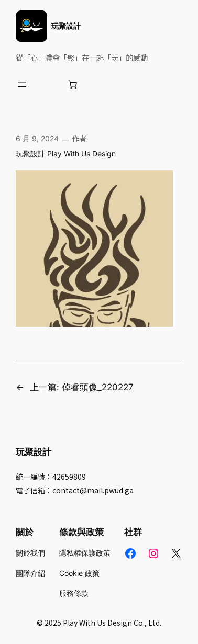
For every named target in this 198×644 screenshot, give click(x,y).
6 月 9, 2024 (37, 138)
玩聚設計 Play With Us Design (66, 154)
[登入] (47, 84)
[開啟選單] (22, 85)
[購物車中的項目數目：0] (73, 85)
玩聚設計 (66, 26)
